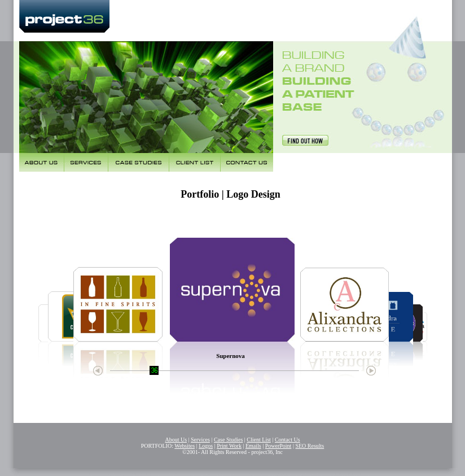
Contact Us (288, 440)
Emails (253, 446)
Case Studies (228, 440)
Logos (206, 446)
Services (200, 440)
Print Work (229, 446)
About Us (176, 440)
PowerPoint (278, 446)
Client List (259, 440)
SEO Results (310, 446)
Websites (185, 446)
